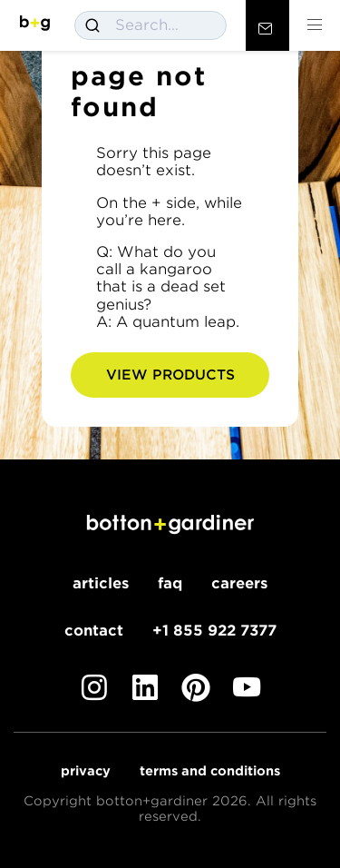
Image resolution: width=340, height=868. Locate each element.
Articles (101, 583)
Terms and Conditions (210, 771)
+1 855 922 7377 (214, 631)
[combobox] (151, 25)
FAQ (170, 583)
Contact (94, 631)
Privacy (86, 771)
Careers (239, 583)
